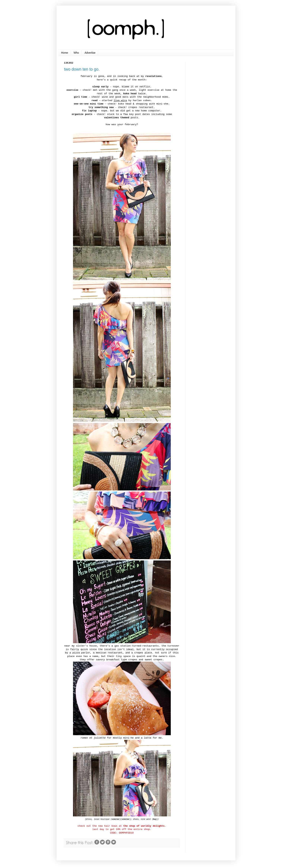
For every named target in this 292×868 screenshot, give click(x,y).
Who (76, 53)
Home (65, 53)
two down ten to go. (82, 69)
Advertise (90, 53)
